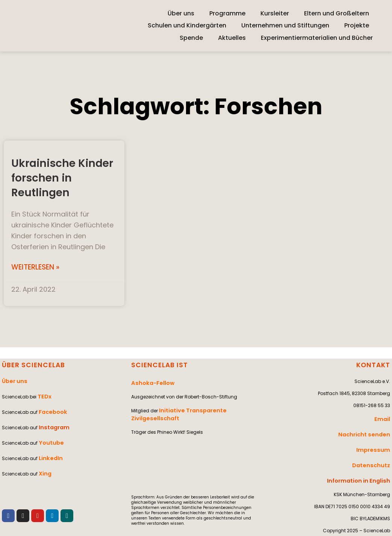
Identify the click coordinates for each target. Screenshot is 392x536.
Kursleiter (275, 13)
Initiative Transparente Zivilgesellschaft (208, 405)
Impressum (377, 441)
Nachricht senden (369, 429)
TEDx (43, 391)
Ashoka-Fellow (149, 381)
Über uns (181, 13)
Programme (227, 13)
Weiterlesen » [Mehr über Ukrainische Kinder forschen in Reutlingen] (37, 267)
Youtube (49, 427)
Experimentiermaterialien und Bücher (317, 38)
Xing (44, 451)
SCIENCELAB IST (157, 364)
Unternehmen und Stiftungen (285, 25)
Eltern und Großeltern (337, 13)
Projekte (357, 25)
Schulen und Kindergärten (187, 25)
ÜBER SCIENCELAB (31, 364)
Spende (191, 38)
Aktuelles (232, 38)
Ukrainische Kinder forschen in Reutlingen (60, 177)
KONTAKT (374, 364)
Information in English (364, 465)
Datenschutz (374, 453)
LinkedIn (49, 439)
